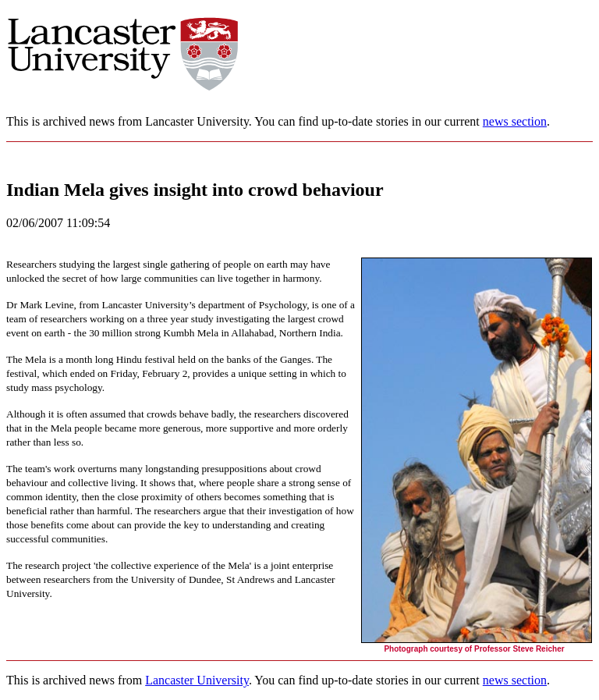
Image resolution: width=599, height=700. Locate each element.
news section (515, 121)
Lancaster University (197, 680)
